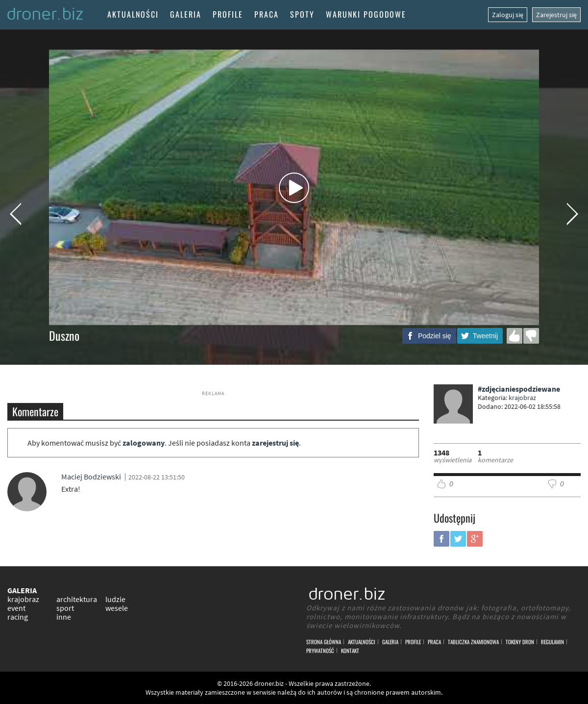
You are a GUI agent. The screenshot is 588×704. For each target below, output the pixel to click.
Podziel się (435, 336)
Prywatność (320, 651)
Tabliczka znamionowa (473, 642)
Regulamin (552, 642)
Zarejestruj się (556, 15)
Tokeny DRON (520, 642)
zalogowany (144, 443)
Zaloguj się (508, 15)
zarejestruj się (275, 443)
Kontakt (350, 651)
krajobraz (522, 398)
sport (65, 608)
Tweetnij (485, 336)
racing (18, 617)
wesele (117, 608)
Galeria (186, 14)
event (16, 608)
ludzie (115, 599)
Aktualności (133, 14)
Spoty (302, 14)
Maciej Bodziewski (91, 477)
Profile (228, 14)
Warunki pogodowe (366, 14)
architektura (77, 599)
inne (64, 617)
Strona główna (324, 642)
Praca (267, 14)
